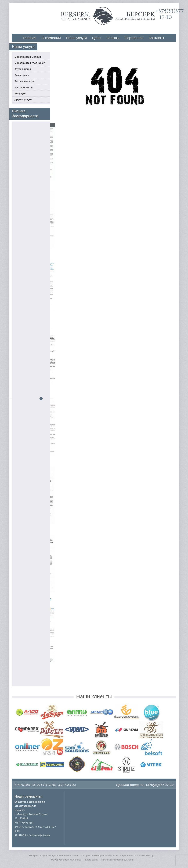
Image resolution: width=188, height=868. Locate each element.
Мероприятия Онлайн (28, 57)
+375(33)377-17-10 (160, 785)
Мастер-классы (24, 87)
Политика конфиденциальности (117, 860)
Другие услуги (23, 100)
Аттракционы (23, 69)
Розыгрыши (22, 75)
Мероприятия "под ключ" (30, 63)
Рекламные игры (25, 81)
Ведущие (20, 93)
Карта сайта (91, 860)
